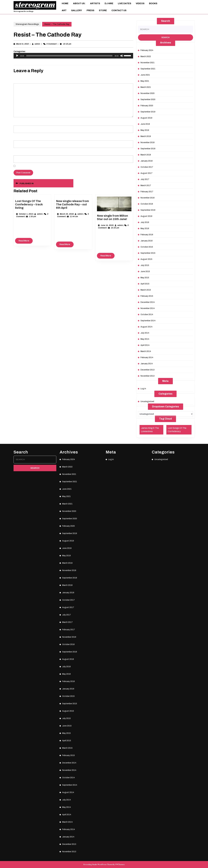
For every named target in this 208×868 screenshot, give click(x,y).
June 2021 (145, 75)
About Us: (79, 3)
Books (153, 3)
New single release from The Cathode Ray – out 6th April (72, 204)
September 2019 (148, 112)
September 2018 (148, 149)
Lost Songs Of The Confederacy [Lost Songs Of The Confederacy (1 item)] (177, 430)
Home (65, 3)
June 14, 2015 (107, 225)
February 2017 (147, 192)
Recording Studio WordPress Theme (98, 865)
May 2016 (145, 228)
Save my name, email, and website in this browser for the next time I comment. (47, 166)
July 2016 (145, 222)
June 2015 (145, 271)
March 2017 (146, 185)
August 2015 (146, 259)
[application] (73, 56)
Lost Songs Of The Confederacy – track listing (29, 204)
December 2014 (148, 302)
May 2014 (145, 339)
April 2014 (145, 345)
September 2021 (148, 69)
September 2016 (148, 210)
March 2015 (146, 290)
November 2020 (148, 93)
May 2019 (145, 130)
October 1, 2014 (26, 214)
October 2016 (147, 204)
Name (16, 121)
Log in (143, 389)
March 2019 (146, 136)
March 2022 (146, 56)
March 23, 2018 (67, 214)
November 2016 (148, 198)
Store (103, 10)
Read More (26, 241)
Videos (140, 3)
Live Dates (125, 3)
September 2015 (148, 253)
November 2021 (148, 63)
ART (64, 10)
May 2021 (145, 81)
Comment (18, 79)
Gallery (77, 10)
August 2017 (146, 173)
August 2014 (146, 327)
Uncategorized (147, 401)
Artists (95, 3)
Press (90, 10)
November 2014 (148, 308)
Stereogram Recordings (23, 11)
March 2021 (146, 87)
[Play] (17, 56)
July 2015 (145, 265)
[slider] (69, 56)
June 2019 (145, 124)
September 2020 (148, 99)
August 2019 (146, 118)
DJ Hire (109, 3)
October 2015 (147, 247)
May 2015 (145, 278)
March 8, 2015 (22, 44)
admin (37, 44)
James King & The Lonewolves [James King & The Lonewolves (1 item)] (150, 430)
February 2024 (147, 50)
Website (17, 151)
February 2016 (147, 235)
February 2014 (147, 357)
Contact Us (119, 10)
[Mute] (122, 56)
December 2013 (148, 370)
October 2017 (147, 167)
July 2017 (145, 179)
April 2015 (145, 284)
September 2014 (148, 321)
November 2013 (148, 376)
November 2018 (148, 142)
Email (16, 136)
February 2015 (147, 296)
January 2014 (147, 364)
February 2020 (147, 106)
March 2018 (146, 155)
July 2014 (145, 333)
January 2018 (147, 161)
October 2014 (147, 314)
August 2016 (146, 216)
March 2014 (146, 351)
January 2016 (147, 241)
